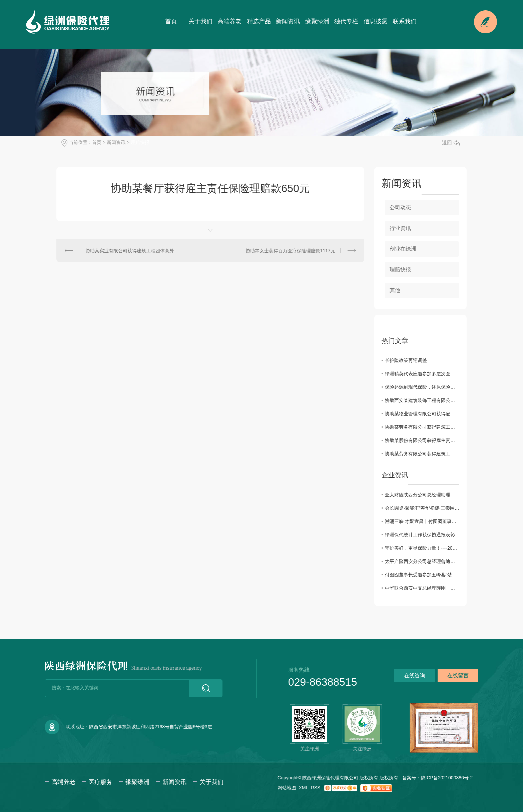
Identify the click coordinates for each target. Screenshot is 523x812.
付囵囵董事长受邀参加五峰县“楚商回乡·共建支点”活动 (422, 575)
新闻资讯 (288, 21)
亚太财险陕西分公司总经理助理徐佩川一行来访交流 (422, 495)
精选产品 (259, 21)
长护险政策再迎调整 (406, 360)
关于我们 (200, 21)
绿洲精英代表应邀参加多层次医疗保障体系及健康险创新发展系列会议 (422, 374)
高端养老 (229, 21)
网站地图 (287, 788)
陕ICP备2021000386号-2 (447, 778)
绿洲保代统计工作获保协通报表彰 (420, 535)
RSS (316, 788)
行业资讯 (400, 228)
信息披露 (376, 21)
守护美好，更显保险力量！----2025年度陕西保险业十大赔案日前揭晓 (422, 548)
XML (304, 788)
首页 (171, 21)
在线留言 (458, 675)
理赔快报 (140, 142)
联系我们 (405, 21)
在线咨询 (415, 675)
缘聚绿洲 (317, 21)
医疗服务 (100, 782)
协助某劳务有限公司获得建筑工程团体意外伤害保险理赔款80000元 (422, 454)
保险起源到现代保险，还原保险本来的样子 (422, 387)
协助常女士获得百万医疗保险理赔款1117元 (290, 251)
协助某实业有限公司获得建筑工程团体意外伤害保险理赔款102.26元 (133, 251)
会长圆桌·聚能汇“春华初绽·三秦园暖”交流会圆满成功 (422, 508)
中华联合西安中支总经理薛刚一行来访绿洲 (422, 588)
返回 (451, 142)
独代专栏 (346, 21)
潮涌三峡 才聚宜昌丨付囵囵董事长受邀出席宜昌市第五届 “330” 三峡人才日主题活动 (422, 521)
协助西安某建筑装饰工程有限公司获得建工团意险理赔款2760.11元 (422, 400)
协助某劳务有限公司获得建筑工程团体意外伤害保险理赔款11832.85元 (422, 427)
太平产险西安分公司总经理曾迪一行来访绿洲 (422, 561)
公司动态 (400, 207)
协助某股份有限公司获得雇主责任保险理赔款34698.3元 (422, 440)
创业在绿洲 (403, 249)
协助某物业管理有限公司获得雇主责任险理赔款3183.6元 (422, 414)
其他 (395, 290)
